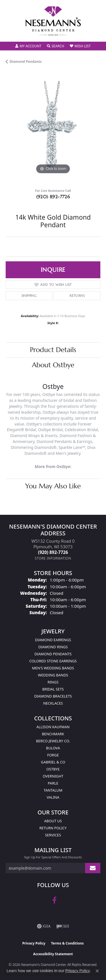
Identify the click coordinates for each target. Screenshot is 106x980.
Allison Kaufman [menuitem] (53, 727)
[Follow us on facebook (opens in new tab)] (54, 900)
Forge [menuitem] (53, 755)
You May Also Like (53, 486)
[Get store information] (53, 558)
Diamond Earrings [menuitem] (53, 640)
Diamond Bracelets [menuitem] (53, 696)
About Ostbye (53, 365)
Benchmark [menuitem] (53, 734)
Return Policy (53, 828)
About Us (53, 821)
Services (53, 835)
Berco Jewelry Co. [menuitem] (53, 741)
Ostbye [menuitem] (53, 769)
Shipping (29, 296)
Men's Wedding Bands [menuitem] (53, 668)
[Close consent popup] (97, 971)
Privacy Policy (34, 943)
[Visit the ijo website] (63, 926)
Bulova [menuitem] (53, 748)
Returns (77, 296)
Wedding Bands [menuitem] (53, 675)
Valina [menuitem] (53, 797)
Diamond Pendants (26, 62)
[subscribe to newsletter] (93, 868)
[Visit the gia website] (44, 926)
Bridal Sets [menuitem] (53, 689)
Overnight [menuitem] (53, 776)
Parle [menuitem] (53, 783)
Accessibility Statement (53, 954)
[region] (53, 128)
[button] (28, 46)
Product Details (53, 350)
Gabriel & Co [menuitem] (53, 762)
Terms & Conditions (67, 943)
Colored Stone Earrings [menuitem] (53, 661)
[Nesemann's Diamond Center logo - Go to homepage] (53, 21)
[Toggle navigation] (10, 34)
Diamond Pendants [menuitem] (53, 654)
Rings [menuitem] (53, 682)
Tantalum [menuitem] (53, 790)
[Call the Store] (53, 552)
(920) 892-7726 (53, 197)
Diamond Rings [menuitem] (53, 647)
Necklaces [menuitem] (53, 703)
